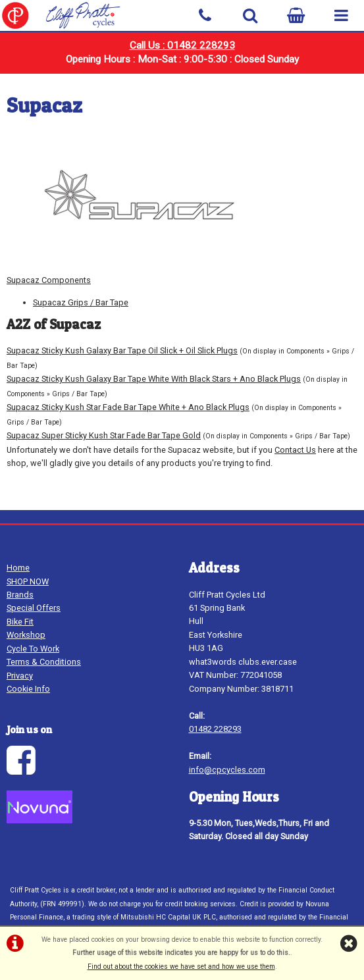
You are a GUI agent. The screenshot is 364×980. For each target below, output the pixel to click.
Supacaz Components (49, 280)
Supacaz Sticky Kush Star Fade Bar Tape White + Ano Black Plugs (128, 407)
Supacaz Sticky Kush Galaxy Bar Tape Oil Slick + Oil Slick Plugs (122, 350)
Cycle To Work (33, 649)
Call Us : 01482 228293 (182, 45)
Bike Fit (20, 622)
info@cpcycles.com (227, 770)
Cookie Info (28, 689)
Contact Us (295, 450)
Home (18, 568)
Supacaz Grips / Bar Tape (81, 302)
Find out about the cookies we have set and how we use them (181, 967)
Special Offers (34, 608)
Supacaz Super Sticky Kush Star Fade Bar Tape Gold (104, 435)
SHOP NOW (28, 581)
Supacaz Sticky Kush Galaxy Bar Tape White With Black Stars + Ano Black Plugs (154, 379)
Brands (20, 595)
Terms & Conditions (44, 662)
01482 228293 (215, 729)
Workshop (26, 635)
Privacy (20, 676)
